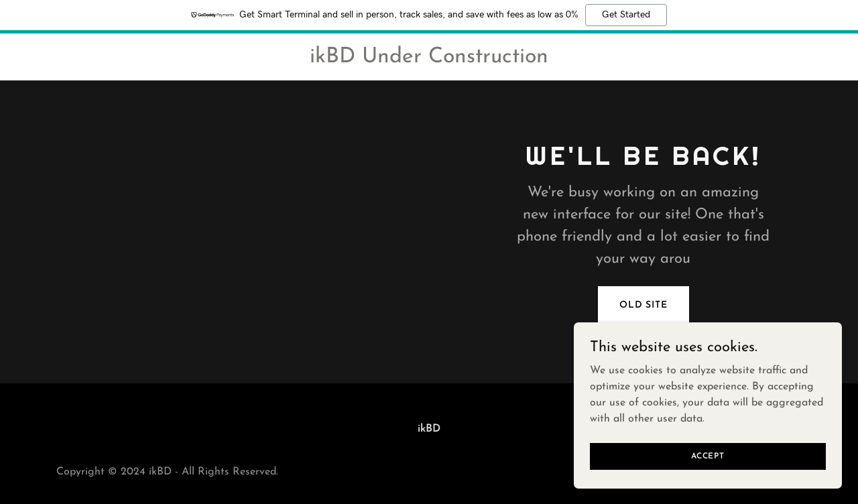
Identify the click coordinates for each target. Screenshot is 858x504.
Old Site (643, 305)
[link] (429, 60)
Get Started (626, 15)
